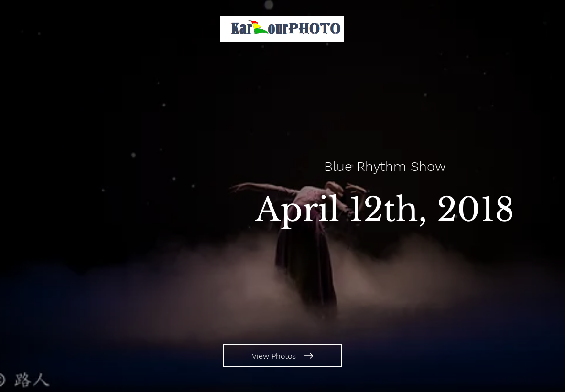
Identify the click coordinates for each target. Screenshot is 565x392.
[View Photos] (282, 356)
